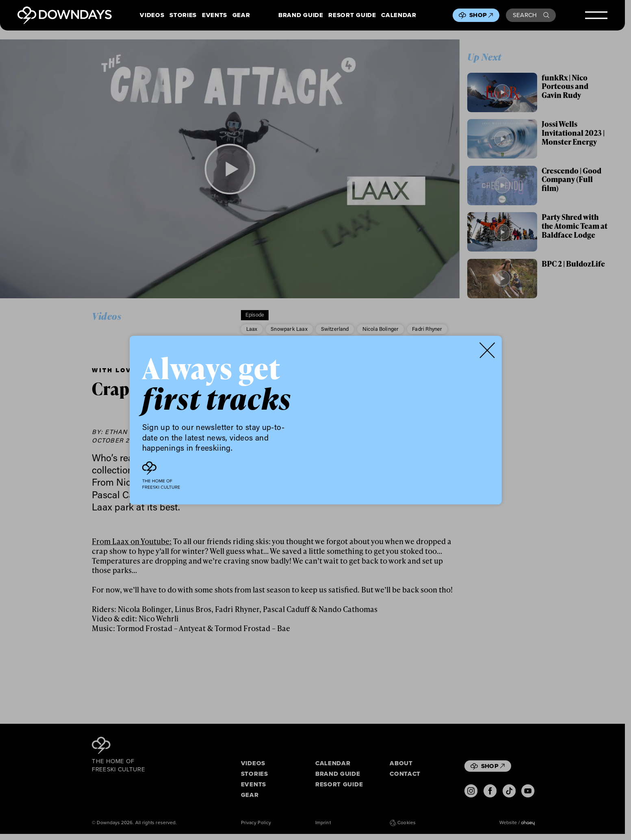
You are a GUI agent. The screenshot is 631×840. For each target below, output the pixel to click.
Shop (481, 15)
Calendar (399, 15)
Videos (152, 15)
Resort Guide (352, 15)
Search (531, 15)
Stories (183, 15)
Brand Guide (301, 15)
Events (215, 15)
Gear (241, 15)
